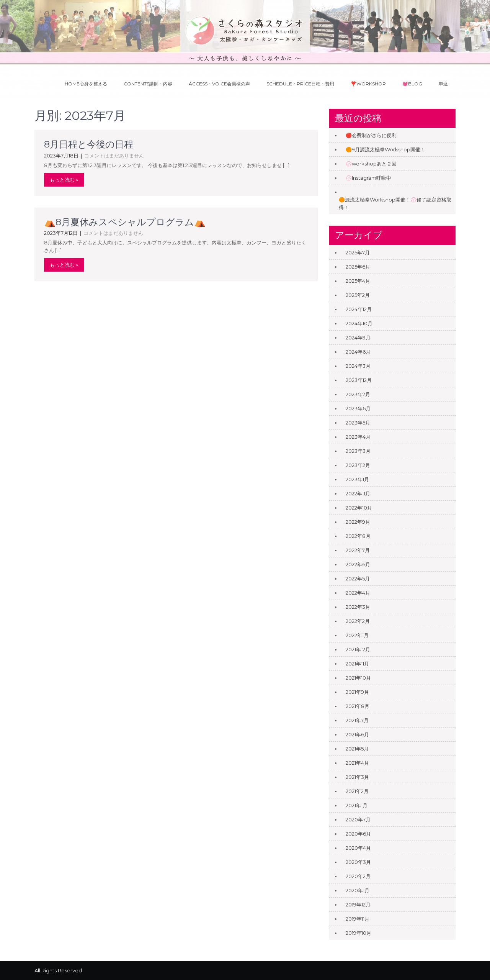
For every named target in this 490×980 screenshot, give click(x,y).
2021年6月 (357, 734)
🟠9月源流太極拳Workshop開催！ (385, 149)
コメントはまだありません (114, 156)
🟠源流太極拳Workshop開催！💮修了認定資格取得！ (395, 203)
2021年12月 (358, 649)
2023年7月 (358, 394)
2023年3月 (358, 451)
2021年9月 (357, 692)
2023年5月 (358, 423)
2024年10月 (359, 323)
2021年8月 (358, 706)
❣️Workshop (368, 84)
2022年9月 (358, 522)
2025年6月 (358, 267)
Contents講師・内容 (148, 84)
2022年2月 (358, 621)
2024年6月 (358, 352)
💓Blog (412, 84)
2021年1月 (357, 805)
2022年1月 (357, 635)
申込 (443, 84)
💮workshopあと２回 (371, 164)
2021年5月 (357, 749)
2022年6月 (358, 564)
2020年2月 (358, 876)
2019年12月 (358, 905)
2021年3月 (357, 777)
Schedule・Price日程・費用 (300, 84)
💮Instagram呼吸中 (368, 178)
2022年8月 (358, 536)
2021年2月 (357, 791)
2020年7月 (358, 819)
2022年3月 (358, 607)
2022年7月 (358, 550)
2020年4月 (358, 848)
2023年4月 (358, 437)
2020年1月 (358, 890)
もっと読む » (64, 180)
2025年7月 (358, 252)
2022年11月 (358, 493)
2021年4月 (357, 763)
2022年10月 (359, 508)
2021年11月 (357, 664)
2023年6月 (358, 408)
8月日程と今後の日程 (89, 144)
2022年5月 (358, 578)
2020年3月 (358, 862)
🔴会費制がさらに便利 (371, 135)
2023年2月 (358, 465)
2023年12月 (359, 380)
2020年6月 (358, 834)
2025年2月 (358, 295)
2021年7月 (357, 720)
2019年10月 (359, 933)
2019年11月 (358, 919)
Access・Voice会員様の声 (219, 84)
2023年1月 (357, 479)
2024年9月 (358, 338)
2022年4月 (358, 593)
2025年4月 (358, 281)
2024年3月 (358, 366)
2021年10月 (358, 678)
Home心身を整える (86, 84)
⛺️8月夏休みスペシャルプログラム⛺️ (125, 222)
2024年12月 (359, 309)
